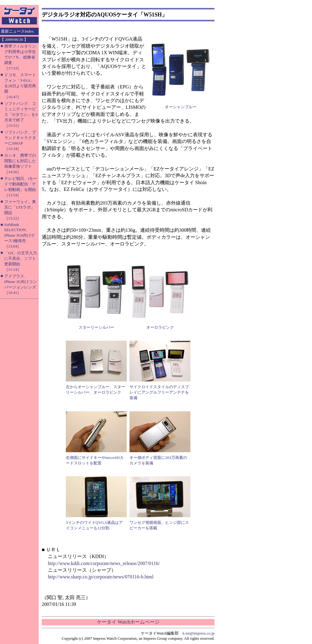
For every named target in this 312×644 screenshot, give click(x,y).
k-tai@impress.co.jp (199, 633)
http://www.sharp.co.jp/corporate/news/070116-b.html (101, 577)
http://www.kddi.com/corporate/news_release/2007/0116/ (104, 563)
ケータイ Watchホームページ (128, 622)
